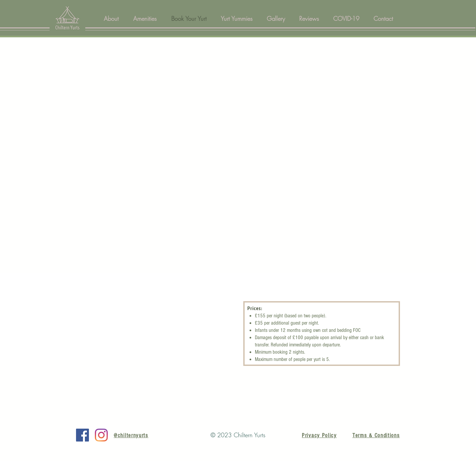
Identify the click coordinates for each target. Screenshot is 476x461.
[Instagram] (101, 435)
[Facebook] (82, 435)
